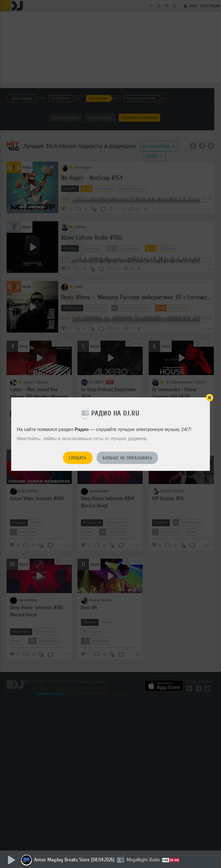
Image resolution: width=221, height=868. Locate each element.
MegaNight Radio (144, 860)
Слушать (78, 458)
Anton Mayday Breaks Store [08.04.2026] (75, 860)
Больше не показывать (127, 458)
